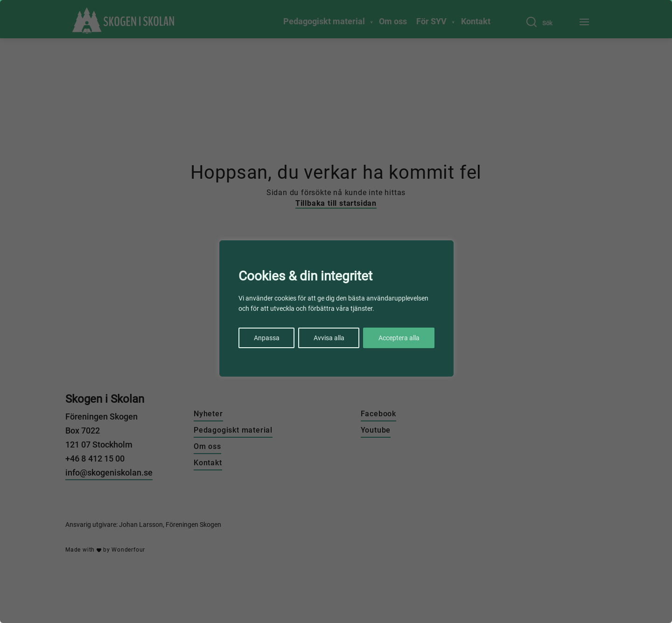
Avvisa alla (329, 338)
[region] (336, 311)
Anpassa (267, 338)
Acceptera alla (399, 338)
